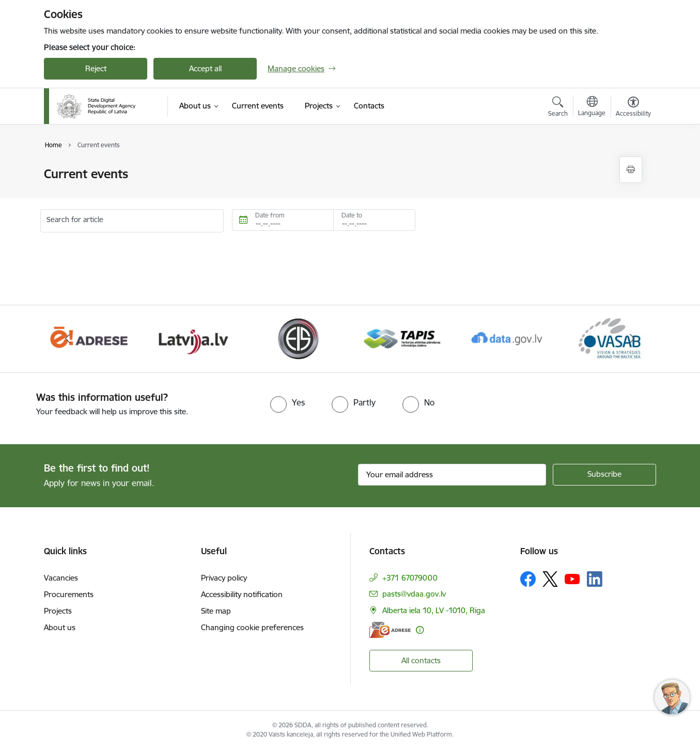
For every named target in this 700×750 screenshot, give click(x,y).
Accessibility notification (242, 594)
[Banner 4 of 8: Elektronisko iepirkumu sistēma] (298, 338)
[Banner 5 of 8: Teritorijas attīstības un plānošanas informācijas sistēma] (402, 338)
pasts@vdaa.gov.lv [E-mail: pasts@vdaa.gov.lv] (414, 594)
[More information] (420, 630)
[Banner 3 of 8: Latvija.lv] (193, 338)
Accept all (205, 68)
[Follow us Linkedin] (595, 579)
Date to (352, 215)
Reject (96, 68)
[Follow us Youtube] (572, 579)
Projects (58, 611)
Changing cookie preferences (252, 627)
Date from (270, 215)
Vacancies (61, 578)
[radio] (287, 402)
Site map (216, 611)
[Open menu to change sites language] (592, 107)
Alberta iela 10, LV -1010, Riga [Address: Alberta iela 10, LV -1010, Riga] (434, 610)
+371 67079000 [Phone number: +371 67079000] (410, 578)
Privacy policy (224, 578)
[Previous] (68, 339)
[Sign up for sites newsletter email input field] (452, 475)
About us (60, 627)
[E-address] (390, 630)
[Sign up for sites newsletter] (604, 475)
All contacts (421, 660)
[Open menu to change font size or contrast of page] (633, 108)
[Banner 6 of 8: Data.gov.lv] (507, 338)
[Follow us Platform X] (550, 579)
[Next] (633, 339)
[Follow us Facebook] (528, 579)
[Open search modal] (558, 108)
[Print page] (631, 170)
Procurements (69, 594)
